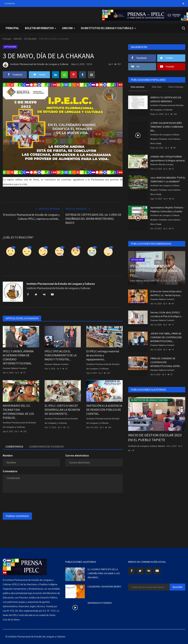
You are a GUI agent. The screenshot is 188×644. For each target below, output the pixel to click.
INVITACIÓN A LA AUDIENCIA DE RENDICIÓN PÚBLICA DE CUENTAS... (104, 410)
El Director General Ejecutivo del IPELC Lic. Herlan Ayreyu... (166, 293)
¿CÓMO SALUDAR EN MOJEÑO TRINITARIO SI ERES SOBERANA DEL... (167, 127)
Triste (92, 262)
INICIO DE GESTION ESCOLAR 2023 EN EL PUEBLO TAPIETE (155, 437)
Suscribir (178, 587)
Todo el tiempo (176, 87)
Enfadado (76, 262)
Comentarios (14, 447)
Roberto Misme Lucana (162, 165)
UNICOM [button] (68, 28)
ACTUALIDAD (30, 39)
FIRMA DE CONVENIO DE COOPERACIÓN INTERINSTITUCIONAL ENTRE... (166, 362)
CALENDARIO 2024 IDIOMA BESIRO (104, 587)
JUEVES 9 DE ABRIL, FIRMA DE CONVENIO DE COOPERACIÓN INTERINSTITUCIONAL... (166, 337)
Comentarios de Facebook (46, 447)
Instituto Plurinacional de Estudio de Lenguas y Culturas (36, 65)
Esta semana (138, 87)
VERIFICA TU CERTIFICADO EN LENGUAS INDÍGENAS (166, 99)
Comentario (10, 471)
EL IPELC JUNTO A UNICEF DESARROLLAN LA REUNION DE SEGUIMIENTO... (62, 410)
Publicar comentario (17, 516)
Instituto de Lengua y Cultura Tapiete (147, 446)
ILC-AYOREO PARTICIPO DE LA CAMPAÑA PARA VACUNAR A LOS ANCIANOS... (104, 573)
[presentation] (31, 503)
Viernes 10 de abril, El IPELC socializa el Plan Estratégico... (167, 314)
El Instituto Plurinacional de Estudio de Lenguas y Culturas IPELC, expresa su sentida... (31, 217)
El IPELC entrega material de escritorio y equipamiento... (103, 355)
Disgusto (27, 262)
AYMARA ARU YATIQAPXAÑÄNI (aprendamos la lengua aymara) (168, 158)
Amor (43, 262)
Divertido (59, 262)
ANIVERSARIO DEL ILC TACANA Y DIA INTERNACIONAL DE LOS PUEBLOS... (18, 412)
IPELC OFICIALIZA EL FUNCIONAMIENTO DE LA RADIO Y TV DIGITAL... (61, 355)
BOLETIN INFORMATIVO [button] (41, 28)
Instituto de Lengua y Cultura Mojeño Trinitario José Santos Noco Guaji (165, 139)
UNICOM (18, 39)
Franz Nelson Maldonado (142, 281)
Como (11, 262)
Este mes (157, 87)
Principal (12, 28)
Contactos (10, 3)
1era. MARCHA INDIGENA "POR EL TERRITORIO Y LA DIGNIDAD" (168, 180)
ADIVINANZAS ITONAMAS (100, 603)
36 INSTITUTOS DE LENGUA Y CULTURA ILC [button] (108, 28)
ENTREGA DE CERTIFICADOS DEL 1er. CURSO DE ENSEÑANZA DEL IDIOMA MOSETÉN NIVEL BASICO (93, 219)
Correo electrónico (77, 456)
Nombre (8, 456)
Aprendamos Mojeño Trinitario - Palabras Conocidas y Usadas (167, 209)
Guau (108, 262)
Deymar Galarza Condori (15, 368)
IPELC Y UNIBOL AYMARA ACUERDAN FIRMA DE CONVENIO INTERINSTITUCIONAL (18, 357)
